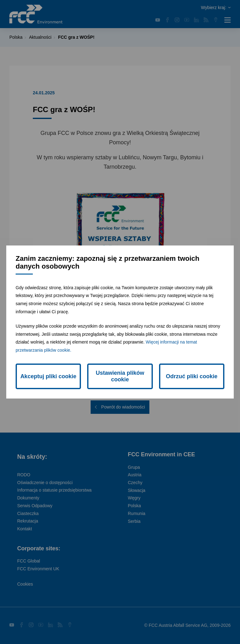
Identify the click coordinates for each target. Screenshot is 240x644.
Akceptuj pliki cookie (48, 376)
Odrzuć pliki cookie (192, 376)
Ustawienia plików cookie (120, 376)
